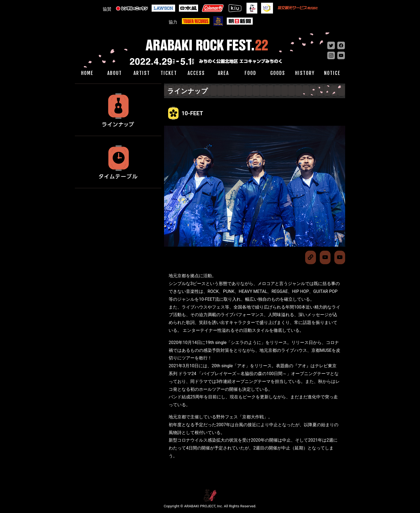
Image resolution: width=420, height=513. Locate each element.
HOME (87, 73)
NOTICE (332, 73)
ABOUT (115, 73)
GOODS (278, 73)
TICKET (169, 73)
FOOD (250, 73)
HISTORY (305, 73)
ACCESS (196, 73)
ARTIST (142, 73)
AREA (223, 73)
